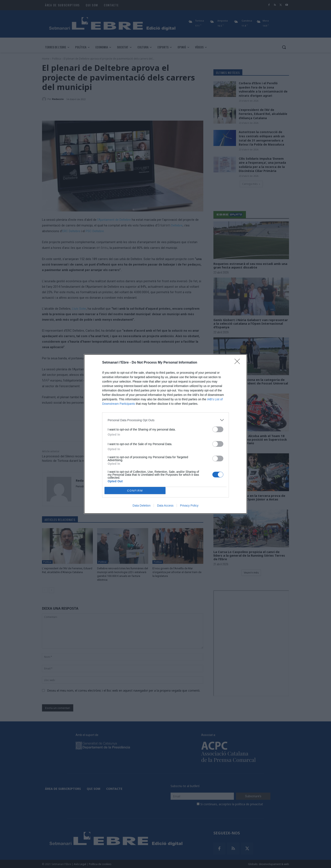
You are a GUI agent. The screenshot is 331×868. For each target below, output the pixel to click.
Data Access (165, 506)
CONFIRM (135, 491)
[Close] (239, 363)
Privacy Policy (189, 506)
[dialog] (165, 434)
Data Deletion (142, 506)
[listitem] (165, 420)
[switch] (218, 429)
